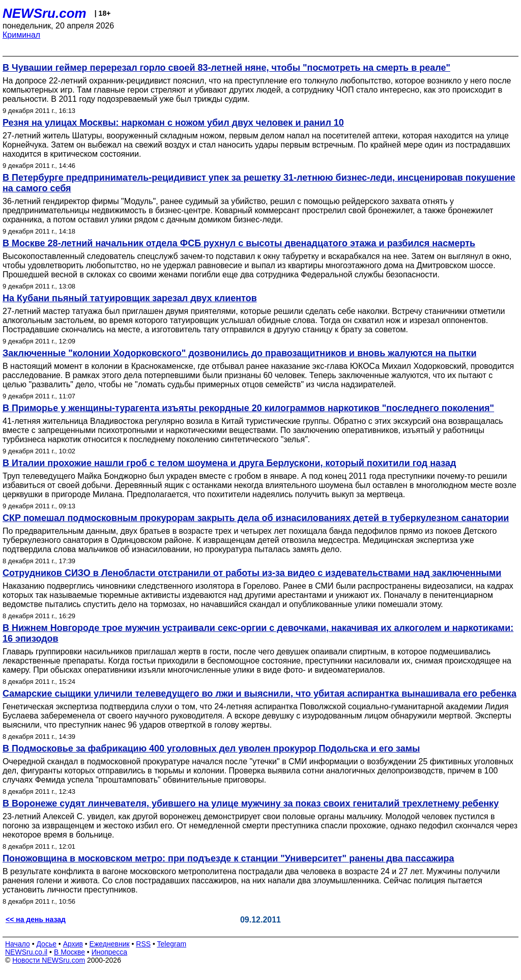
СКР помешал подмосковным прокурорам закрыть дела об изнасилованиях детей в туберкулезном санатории (256, 518)
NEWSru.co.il (26, 952)
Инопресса (110, 952)
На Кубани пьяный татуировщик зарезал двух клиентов (130, 298)
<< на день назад (36, 919)
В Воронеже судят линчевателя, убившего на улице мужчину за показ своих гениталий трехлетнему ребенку (251, 803)
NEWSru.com (45, 13)
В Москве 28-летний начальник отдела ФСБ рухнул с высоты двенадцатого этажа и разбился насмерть (239, 243)
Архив (73, 944)
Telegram (172, 944)
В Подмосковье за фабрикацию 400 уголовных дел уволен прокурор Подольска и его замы (211, 748)
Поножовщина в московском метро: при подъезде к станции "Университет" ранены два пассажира (228, 858)
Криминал (21, 35)
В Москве (69, 952)
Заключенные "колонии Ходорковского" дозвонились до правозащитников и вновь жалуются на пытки (239, 353)
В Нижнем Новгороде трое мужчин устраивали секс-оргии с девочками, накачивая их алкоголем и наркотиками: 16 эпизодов (258, 633)
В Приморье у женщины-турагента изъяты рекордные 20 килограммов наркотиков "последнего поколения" (248, 408)
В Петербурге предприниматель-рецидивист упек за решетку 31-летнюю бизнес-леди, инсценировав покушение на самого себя (259, 183)
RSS (143, 944)
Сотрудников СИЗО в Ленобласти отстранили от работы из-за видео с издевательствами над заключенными (252, 573)
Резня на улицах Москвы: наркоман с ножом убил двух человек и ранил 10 (173, 123)
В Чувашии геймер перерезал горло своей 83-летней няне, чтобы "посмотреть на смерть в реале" (226, 68)
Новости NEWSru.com (49, 960)
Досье (46, 944)
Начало (18, 944)
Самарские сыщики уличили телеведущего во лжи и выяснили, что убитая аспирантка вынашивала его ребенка (259, 694)
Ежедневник (110, 944)
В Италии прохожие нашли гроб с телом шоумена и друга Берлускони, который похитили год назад (229, 463)
